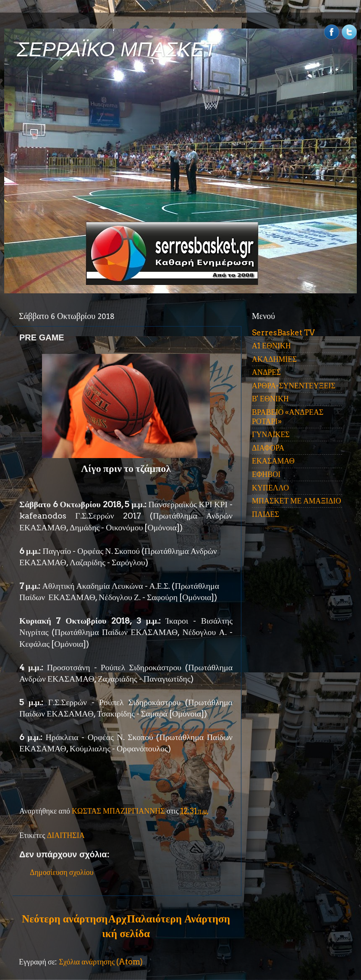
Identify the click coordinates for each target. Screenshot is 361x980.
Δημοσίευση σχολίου (62, 872)
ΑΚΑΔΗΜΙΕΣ (274, 359)
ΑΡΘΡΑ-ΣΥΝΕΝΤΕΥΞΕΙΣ (294, 386)
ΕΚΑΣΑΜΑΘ (273, 461)
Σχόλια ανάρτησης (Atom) (101, 962)
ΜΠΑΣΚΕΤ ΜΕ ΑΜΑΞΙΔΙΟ (297, 501)
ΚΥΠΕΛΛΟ (270, 488)
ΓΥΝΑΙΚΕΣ (271, 434)
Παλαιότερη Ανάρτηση (178, 919)
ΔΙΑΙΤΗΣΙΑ (66, 835)
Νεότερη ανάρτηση (65, 919)
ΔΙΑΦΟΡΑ (268, 448)
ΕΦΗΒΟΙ (266, 474)
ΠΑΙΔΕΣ (266, 514)
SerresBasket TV (283, 333)
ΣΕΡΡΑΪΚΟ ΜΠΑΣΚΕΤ (117, 49)
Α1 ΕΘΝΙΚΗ (271, 346)
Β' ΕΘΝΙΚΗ (270, 399)
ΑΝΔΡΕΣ (266, 372)
